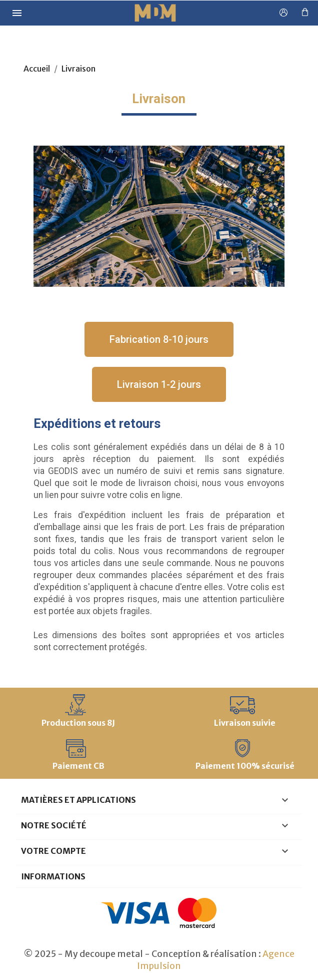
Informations (53, 876)
